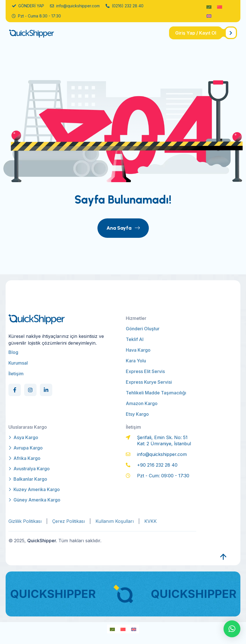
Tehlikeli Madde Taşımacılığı (156, 393)
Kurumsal (18, 363)
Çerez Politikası (69, 521)
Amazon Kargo (142, 403)
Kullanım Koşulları (115, 521)
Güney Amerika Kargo (34, 500)
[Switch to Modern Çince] (220, 7)
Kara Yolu (136, 361)
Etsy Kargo (137, 414)
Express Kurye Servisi (149, 382)
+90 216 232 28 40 (157, 465)
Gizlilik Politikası (25, 521)
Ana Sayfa (123, 228)
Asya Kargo (23, 437)
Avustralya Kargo (29, 469)
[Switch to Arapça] (209, 7)
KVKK (151, 521)
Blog (13, 352)
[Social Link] (15, 390)
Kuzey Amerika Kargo (34, 489)
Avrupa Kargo (26, 448)
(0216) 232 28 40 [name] (125, 6)
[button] (232, 629)
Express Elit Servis (145, 371)
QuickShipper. (42, 541)
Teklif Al (135, 339)
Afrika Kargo (24, 458)
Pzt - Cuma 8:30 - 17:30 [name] (36, 16)
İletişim (16, 374)
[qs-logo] (40, 33)
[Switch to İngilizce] (209, 16)
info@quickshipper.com (162, 454)
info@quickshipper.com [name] (75, 6)
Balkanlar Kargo (28, 479)
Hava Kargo (138, 350)
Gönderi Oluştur (143, 329)
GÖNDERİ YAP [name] (28, 6)
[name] (203, 33)
